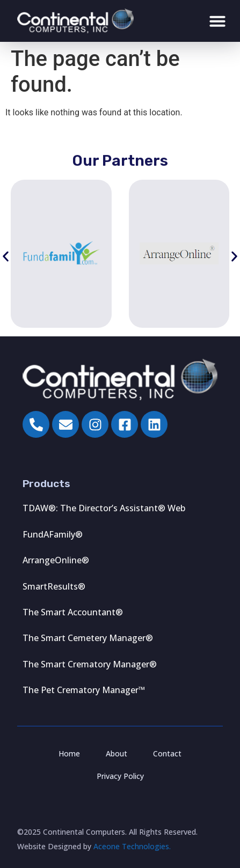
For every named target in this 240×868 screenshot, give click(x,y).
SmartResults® (54, 586)
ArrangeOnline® (56, 560)
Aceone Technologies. (132, 846)
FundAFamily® (53, 534)
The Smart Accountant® (73, 612)
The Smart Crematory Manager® (90, 664)
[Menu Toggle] (217, 21)
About (117, 753)
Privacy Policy (120, 776)
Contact (167, 753)
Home (69, 753)
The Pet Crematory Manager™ (84, 690)
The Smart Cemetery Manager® (88, 638)
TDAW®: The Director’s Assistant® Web (104, 508)
